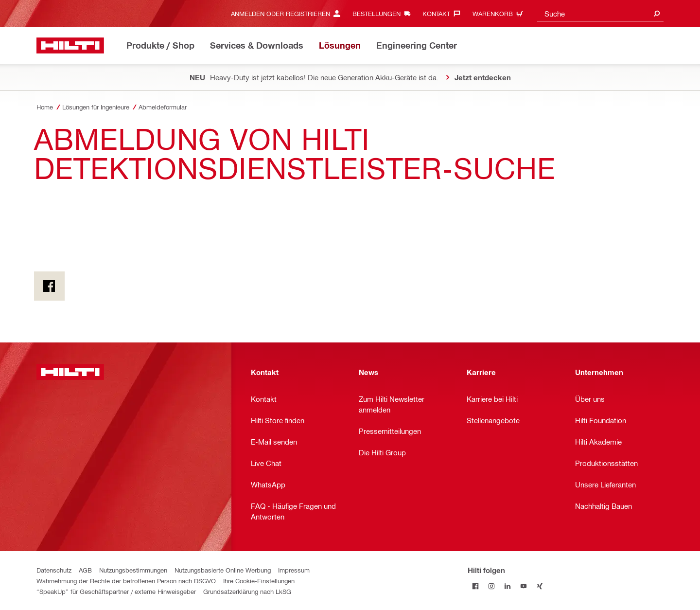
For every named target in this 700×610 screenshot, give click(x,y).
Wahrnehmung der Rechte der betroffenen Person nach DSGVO (126, 581)
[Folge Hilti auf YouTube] (524, 586)
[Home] (70, 45)
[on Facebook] (49, 286)
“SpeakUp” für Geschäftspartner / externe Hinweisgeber (116, 591)
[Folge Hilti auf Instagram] (492, 586)
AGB (85, 570)
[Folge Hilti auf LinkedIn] (508, 586)
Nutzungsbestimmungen (133, 570)
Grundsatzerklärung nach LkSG (247, 591)
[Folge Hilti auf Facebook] (476, 586)
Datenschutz (54, 570)
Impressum (294, 570)
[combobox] (600, 13)
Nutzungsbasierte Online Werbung (223, 570)
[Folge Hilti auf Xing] (540, 586)
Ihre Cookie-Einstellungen (259, 581)
